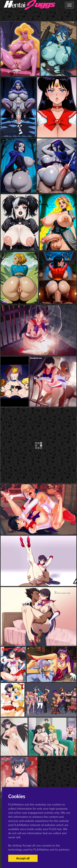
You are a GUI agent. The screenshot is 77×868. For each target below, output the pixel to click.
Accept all (23, 858)
